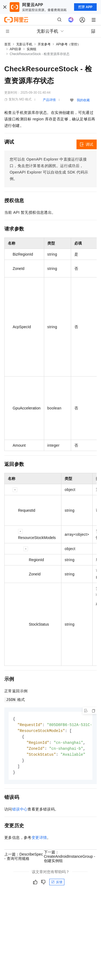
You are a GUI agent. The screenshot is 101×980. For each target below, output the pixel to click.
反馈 (57, 885)
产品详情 (49, 100)
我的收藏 (83, 100)
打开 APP (85, 7)
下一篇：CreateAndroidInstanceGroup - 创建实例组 (70, 859)
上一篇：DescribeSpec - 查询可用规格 (24, 859)
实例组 (32, 49)
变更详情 (39, 840)
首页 (8, 44)
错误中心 (20, 812)
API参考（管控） (68, 44)
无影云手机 (24, 44)
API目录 (15, 49)
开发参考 (44, 44)
